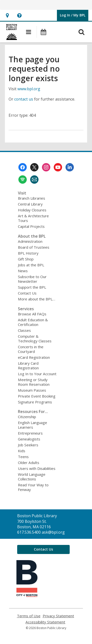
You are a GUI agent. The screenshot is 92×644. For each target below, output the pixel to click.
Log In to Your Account (37, 374)
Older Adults (29, 463)
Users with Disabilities (37, 468)
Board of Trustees (34, 247)
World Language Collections (32, 477)
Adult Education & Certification (33, 322)
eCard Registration (34, 357)
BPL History (28, 253)
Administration (30, 241)
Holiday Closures (32, 210)
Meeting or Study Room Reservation (34, 382)
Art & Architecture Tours (33, 218)
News (23, 271)
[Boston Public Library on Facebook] (23, 167)
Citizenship (27, 417)
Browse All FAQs (32, 314)
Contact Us (27, 293)
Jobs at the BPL (31, 265)
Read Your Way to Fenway (33, 487)
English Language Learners (33, 425)
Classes (24, 330)
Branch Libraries (32, 198)
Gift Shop (26, 259)
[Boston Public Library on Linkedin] (70, 167)
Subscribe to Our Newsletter (32, 279)
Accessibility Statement (45, 622)
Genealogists (29, 439)
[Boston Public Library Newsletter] (34, 180)
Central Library (30, 204)
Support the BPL (32, 287)
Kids (22, 451)
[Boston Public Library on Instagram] (46, 167)
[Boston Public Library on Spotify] (23, 180)
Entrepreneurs (30, 433)
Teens (23, 457)
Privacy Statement (58, 616)
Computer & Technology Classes (35, 339)
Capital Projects (31, 226)
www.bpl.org (29, 89)
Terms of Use (29, 616)
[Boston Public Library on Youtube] (58, 167)
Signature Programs (35, 402)
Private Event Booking (37, 396)
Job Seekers (28, 445)
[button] (7, 15)
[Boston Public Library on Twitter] (34, 167)
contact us (24, 99)
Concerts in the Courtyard (31, 349)
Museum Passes (32, 390)
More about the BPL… (37, 299)
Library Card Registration (28, 366)
